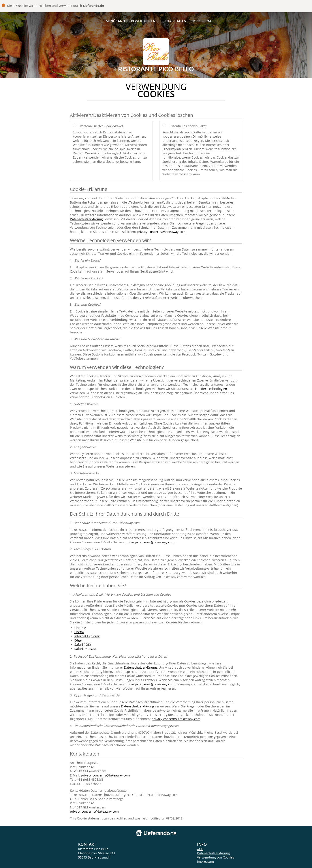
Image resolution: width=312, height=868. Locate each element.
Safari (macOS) (85, 649)
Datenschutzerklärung (86, 219)
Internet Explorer (87, 636)
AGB (200, 849)
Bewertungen (143, 21)
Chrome (80, 628)
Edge (78, 640)
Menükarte (116, 21)
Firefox (79, 632)
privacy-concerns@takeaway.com (161, 232)
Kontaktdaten (173, 21)
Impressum (201, 21)
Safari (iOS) (83, 644)
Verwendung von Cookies (216, 857)
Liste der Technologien (210, 389)
